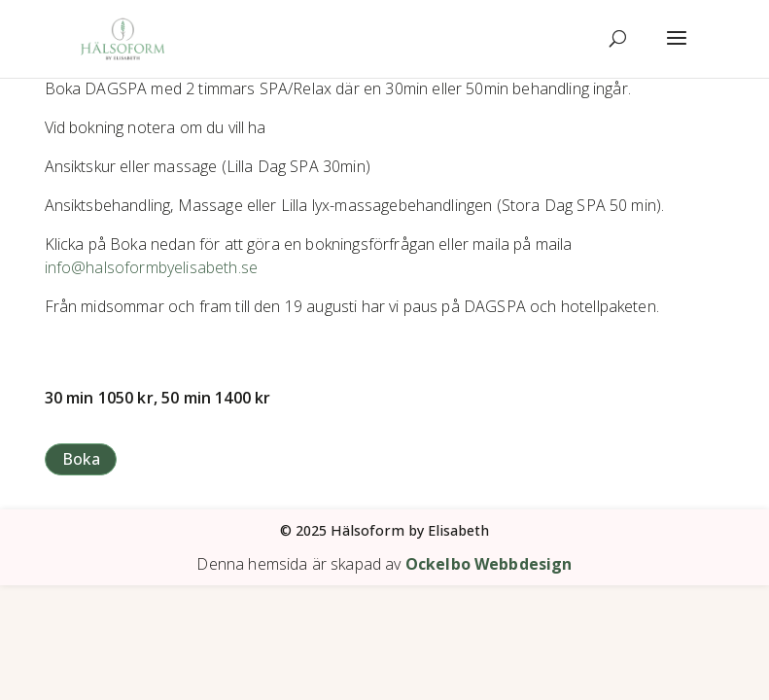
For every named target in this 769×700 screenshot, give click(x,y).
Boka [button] (81, 459)
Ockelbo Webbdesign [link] (489, 564)
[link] (122, 38)
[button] (677, 51)
